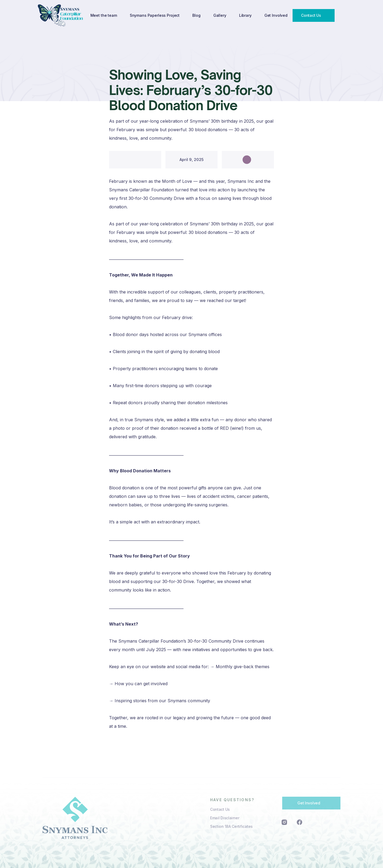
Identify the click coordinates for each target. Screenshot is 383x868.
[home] (61, 15)
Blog (196, 15)
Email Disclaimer (225, 818)
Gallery (220, 15)
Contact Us (220, 809)
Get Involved (276, 15)
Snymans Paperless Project (155, 15)
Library (245, 15)
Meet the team (104, 15)
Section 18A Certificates (231, 826)
